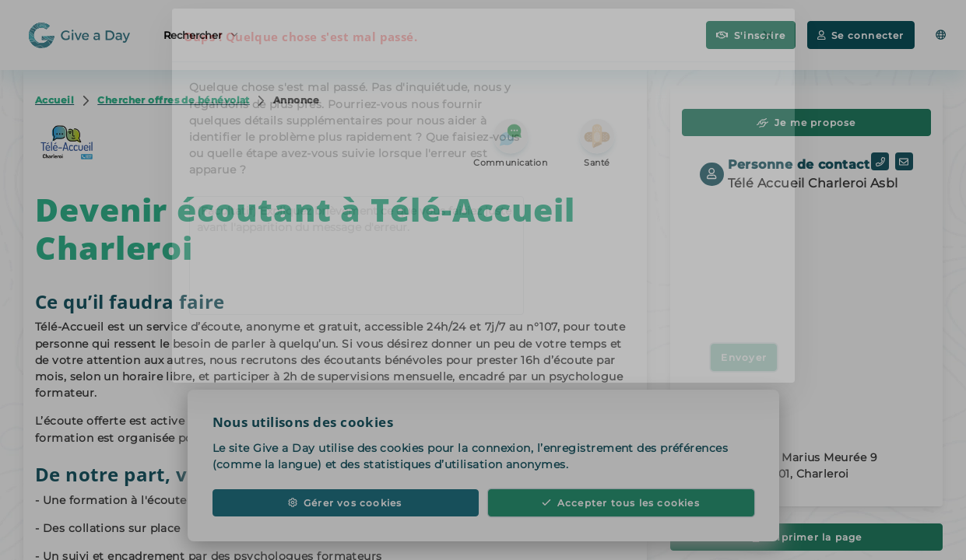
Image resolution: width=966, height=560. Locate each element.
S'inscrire (751, 35)
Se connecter (861, 35)
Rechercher (200, 34)
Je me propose (806, 122)
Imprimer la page (807, 537)
